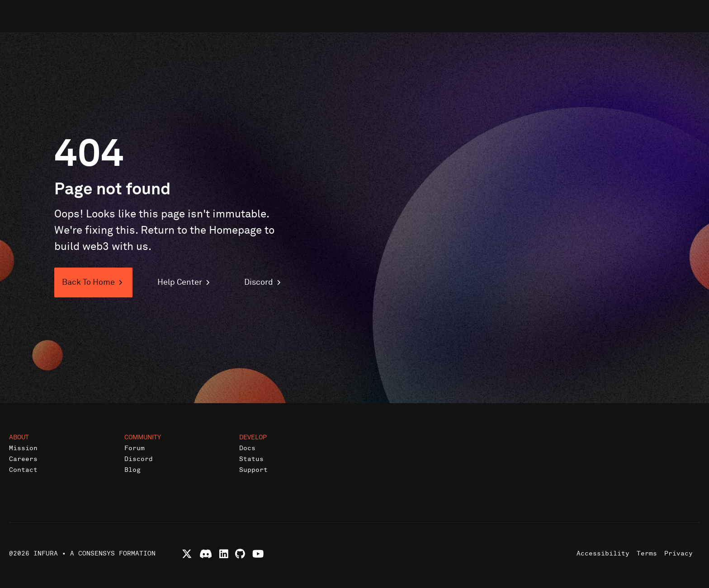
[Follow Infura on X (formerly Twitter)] (187, 554)
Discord (139, 459)
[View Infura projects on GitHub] (240, 554)
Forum (135, 448)
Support (253, 470)
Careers (23, 459)
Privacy (678, 553)
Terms (647, 553)
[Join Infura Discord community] (206, 554)
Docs (247, 448)
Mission (23, 448)
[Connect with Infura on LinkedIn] (224, 554)
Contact (23, 470)
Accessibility (603, 553)
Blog (132, 470)
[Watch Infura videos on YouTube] (258, 554)
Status (251, 459)
